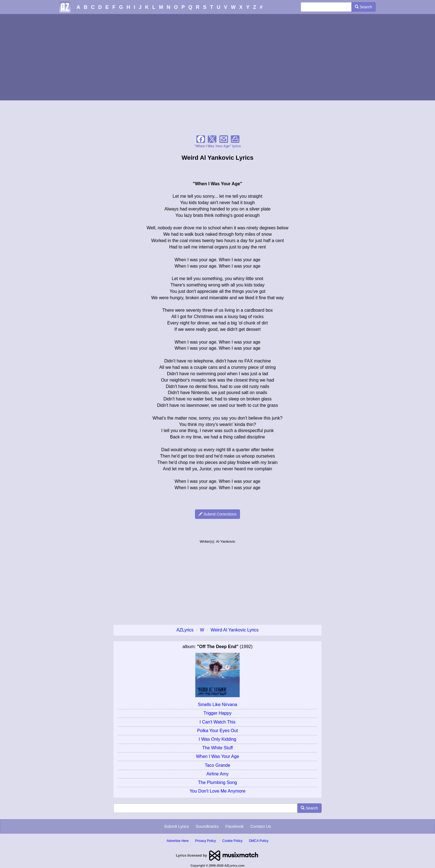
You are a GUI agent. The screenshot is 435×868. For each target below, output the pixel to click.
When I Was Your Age (217, 756)
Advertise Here (178, 841)
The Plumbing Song (218, 782)
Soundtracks (207, 826)
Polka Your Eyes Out (218, 731)
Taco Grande (217, 765)
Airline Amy (217, 774)
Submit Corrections (218, 514)
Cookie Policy (232, 841)
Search (363, 7)
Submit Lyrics (176, 826)
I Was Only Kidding (217, 739)
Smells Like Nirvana (217, 705)
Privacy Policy (205, 841)
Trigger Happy (218, 713)
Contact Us (261, 826)
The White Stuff (217, 748)
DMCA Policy (259, 841)
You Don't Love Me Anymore (217, 791)
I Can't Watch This (217, 722)
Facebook (234, 826)
